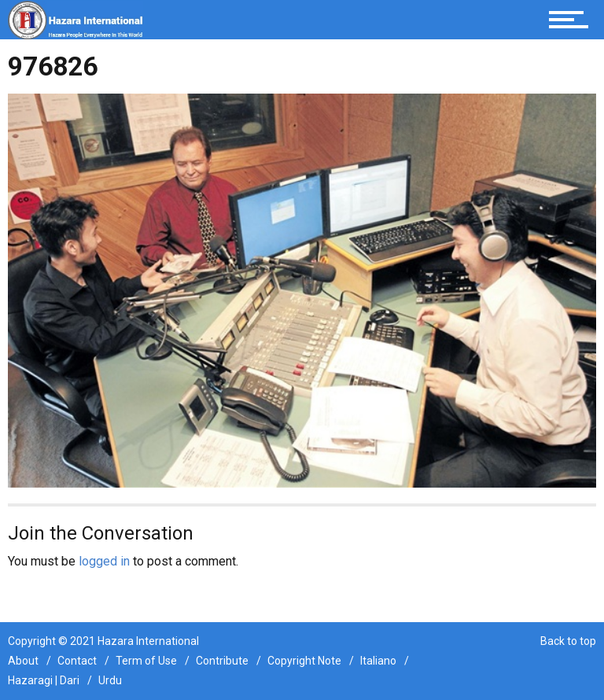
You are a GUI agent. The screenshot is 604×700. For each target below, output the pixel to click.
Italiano (378, 661)
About (23, 661)
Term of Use (146, 661)
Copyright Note (304, 661)
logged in (104, 561)
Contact (77, 661)
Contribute (222, 661)
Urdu (110, 680)
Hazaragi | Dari (44, 680)
